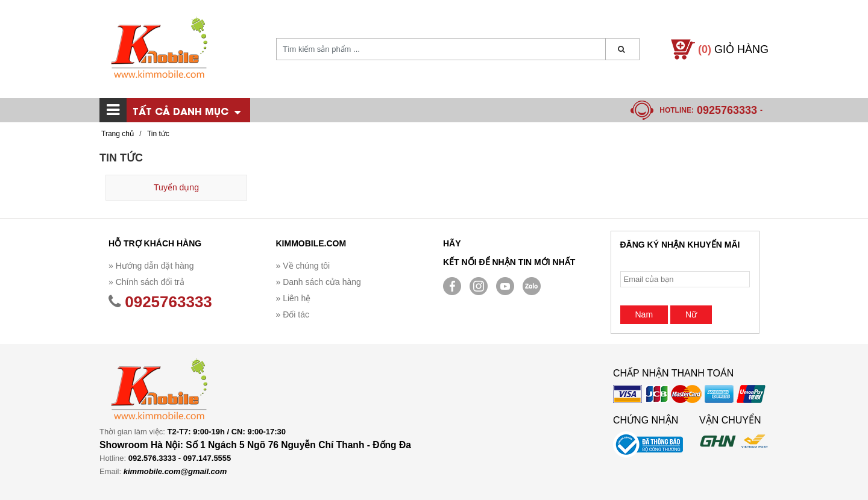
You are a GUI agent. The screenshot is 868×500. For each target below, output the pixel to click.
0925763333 (727, 110)
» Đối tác (293, 314)
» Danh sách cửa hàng (319, 282)
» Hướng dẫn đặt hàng (151, 266)
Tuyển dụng (176, 187)
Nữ (691, 314)
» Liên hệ (294, 298)
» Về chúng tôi (303, 266)
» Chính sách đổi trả (146, 282)
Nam (644, 314)
